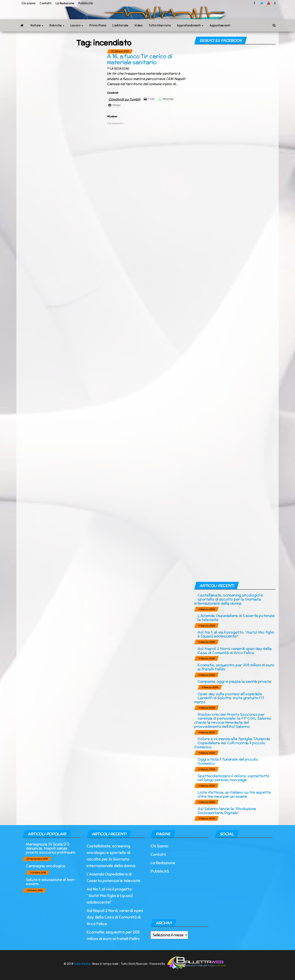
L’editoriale (120, 25)
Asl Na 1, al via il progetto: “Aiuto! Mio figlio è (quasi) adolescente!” (236, 634)
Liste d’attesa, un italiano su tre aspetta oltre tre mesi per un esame (234, 794)
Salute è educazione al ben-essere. (51, 882)
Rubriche (57, 25)
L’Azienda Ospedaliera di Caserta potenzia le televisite (236, 618)
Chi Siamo (159, 846)
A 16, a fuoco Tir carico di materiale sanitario (140, 59)
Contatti (45, 3)
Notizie (37, 25)
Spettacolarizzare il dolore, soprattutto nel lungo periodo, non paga (233, 778)
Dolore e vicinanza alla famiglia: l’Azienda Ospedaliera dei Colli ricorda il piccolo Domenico (232, 743)
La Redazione (65, 3)
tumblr (275, 3)
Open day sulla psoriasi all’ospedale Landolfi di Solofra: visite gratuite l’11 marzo (229, 698)
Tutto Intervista (160, 25)
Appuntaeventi (220, 25)
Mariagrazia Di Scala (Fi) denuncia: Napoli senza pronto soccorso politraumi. (51, 848)
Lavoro (77, 25)
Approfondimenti (190, 25)
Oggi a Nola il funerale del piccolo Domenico (228, 761)
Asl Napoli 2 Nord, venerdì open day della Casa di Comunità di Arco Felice (234, 651)
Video (138, 25)
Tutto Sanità (82, 964)
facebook (255, 3)
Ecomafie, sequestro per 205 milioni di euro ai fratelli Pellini (236, 667)
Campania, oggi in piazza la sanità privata (234, 681)
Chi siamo (28, 3)
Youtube (269, 3)
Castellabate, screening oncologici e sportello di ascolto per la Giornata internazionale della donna (229, 599)
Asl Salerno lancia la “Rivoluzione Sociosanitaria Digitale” (227, 811)
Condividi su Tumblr (125, 99)
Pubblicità (85, 3)
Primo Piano (98, 25)
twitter (262, 3)
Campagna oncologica (45, 866)
